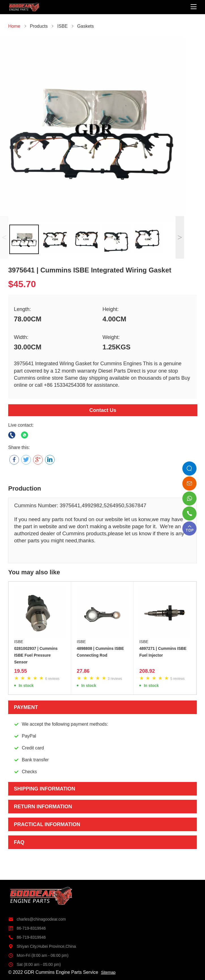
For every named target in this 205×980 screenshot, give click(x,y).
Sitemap (108, 972)
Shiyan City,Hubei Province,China (42, 946)
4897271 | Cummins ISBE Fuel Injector (163, 652)
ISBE (19, 642)
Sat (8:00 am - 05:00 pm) (35, 964)
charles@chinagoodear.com (37, 919)
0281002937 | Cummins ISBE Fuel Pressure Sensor (36, 655)
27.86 (83, 671)
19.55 (21, 671)
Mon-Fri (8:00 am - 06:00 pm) (38, 955)
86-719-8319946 (27, 928)
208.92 (147, 671)
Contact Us (103, 410)
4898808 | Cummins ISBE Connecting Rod (100, 652)
